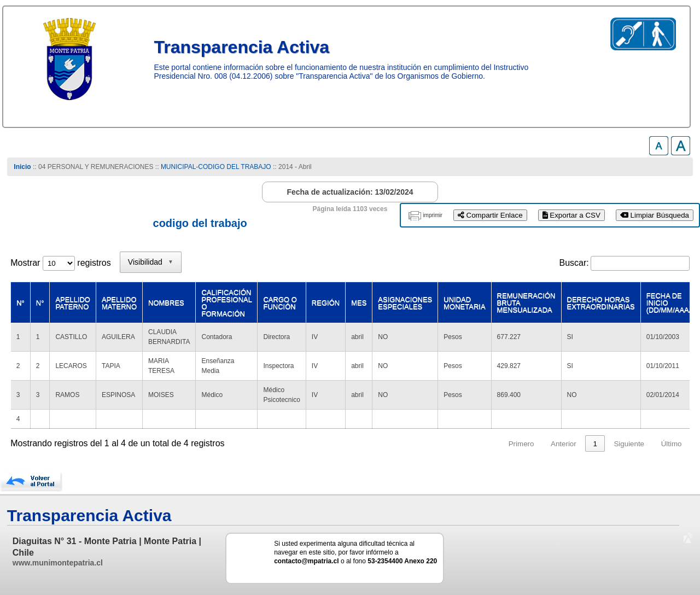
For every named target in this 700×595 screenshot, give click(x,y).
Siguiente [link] (629, 444)
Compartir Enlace (490, 215)
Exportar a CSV (571, 215)
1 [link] (595, 444)
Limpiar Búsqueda (655, 215)
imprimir (433, 215)
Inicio (22, 167)
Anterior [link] (564, 444)
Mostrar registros (60, 263)
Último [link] (672, 444)
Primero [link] (521, 444)
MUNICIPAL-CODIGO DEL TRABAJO (217, 167)
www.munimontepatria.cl (58, 563)
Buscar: (574, 263)
